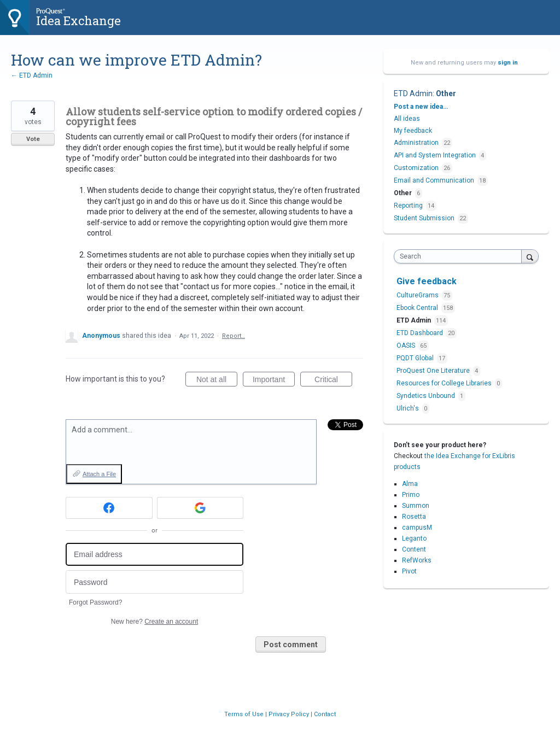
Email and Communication (434, 180)
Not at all (217, 381)
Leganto (414, 538)
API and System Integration (435, 155)
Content (414, 549)
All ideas (407, 119)
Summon (416, 506)
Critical (333, 381)
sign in (508, 63)
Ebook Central (418, 308)
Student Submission (424, 218)
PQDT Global (416, 358)
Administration (416, 143)
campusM (417, 528)
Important (274, 381)
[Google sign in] (200, 508)
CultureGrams (418, 295)
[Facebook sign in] (109, 508)
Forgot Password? (95, 602)
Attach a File (99, 474)
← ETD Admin (32, 75)
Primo (411, 495)
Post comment (291, 645)
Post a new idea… (421, 107)
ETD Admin (413, 93)
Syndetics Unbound (427, 396)
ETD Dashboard (421, 333)
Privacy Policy (290, 714)
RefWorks (417, 560)
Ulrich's (409, 408)
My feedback (413, 131)
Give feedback (427, 281)
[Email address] (154, 555)
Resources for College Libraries (445, 383)
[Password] (154, 582)
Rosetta (414, 517)
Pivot (409, 571)
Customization (416, 168)
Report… (234, 336)
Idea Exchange (78, 20)
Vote (33, 139)
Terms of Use (245, 714)
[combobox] (460, 256)
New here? (154, 622)
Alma (410, 484)
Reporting (408, 206)
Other (446, 93)
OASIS (407, 345)
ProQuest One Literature (434, 371)
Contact (325, 714)
